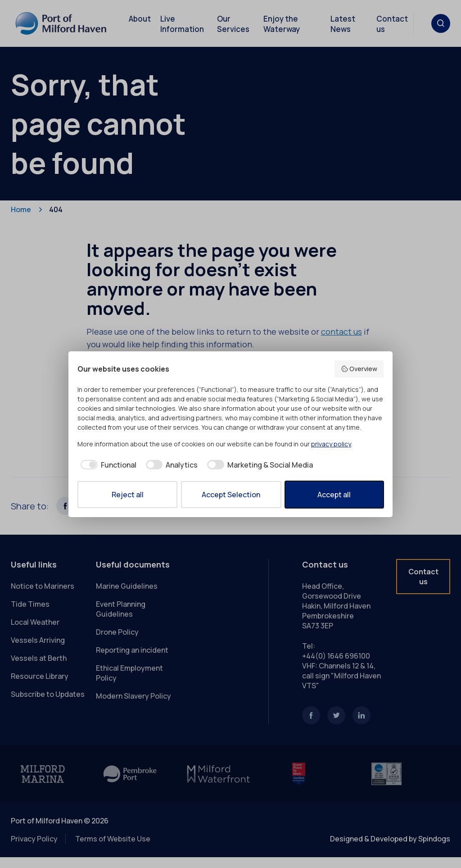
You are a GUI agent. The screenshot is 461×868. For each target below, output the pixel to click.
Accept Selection (231, 495)
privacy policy (331, 444)
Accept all (334, 495)
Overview (359, 369)
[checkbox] (107, 465)
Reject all (128, 495)
